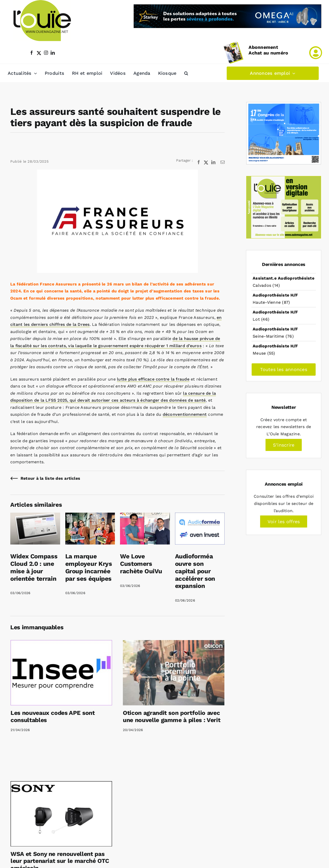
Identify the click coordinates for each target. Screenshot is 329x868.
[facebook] (32, 53)
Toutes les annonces (284, 369)
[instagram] (46, 53)
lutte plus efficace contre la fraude (153, 379)
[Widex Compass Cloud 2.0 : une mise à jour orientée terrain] (35, 516)
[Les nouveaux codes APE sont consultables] (61, 673)
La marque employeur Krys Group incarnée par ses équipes (89, 567)
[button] (186, 73)
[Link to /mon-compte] (316, 53)
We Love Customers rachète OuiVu (141, 564)
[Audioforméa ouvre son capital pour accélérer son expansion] (200, 516)
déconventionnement (185, 414)
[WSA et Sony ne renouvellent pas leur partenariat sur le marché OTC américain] (61, 814)
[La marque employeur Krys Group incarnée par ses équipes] (90, 516)
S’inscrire (284, 445)
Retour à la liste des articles (50, 478)
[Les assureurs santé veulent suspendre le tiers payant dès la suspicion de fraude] (117, 221)
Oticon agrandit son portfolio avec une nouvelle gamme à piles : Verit (172, 717)
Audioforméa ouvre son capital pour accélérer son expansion (195, 571)
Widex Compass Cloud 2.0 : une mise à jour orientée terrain (34, 567)
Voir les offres (284, 521)
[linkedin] (53, 53)
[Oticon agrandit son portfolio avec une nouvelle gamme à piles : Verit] (174, 673)
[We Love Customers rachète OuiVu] (145, 516)
